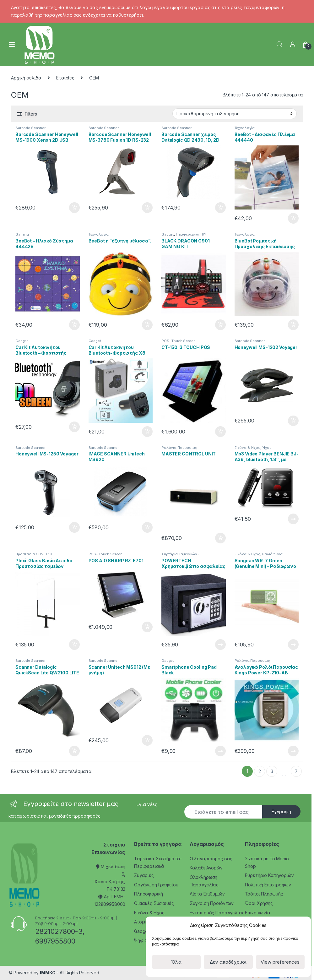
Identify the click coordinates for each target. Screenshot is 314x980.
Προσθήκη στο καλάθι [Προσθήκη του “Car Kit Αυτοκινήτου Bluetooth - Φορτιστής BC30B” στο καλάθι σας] (74, 427)
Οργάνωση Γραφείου (156, 885)
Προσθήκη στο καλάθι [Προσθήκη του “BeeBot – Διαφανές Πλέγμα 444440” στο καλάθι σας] (293, 218)
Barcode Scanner (30, 128)
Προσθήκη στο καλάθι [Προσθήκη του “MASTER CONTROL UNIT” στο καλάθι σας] (220, 538)
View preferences (280, 962)
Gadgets (143, 931)
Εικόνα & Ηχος (149, 913)
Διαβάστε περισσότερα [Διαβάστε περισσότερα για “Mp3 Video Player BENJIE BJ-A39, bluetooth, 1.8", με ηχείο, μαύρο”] (293, 519)
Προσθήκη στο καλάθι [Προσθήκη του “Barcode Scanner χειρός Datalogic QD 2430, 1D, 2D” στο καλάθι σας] (220, 208)
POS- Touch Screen (179, 341)
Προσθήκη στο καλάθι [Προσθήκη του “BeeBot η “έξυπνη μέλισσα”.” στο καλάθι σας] (147, 325)
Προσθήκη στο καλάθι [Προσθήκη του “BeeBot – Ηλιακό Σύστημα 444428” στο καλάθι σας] (74, 325)
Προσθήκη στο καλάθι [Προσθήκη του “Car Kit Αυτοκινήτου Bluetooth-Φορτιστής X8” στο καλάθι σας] (147, 432)
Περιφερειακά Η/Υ (191, 234)
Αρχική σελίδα (26, 78)
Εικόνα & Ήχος (247, 448)
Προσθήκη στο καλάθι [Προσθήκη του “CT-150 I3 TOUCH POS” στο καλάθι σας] (220, 432)
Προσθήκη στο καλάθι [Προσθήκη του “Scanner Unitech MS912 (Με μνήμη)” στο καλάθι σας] (147, 740)
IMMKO (48, 973)
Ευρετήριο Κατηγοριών (269, 875)
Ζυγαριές (144, 875)
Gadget (168, 234)
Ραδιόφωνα (272, 554)
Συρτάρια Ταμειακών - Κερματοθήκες (180, 556)
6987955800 (55, 941)
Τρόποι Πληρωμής (264, 894)
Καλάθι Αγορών (206, 868)
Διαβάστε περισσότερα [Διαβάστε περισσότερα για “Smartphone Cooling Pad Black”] (220, 751)
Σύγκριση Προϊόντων (212, 903)
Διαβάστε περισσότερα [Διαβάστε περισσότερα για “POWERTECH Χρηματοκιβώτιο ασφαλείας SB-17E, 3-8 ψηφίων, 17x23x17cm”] (220, 645)
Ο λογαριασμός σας (211, 859)
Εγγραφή (281, 811)
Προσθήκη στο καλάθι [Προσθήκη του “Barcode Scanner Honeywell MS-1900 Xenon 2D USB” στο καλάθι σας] (74, 208)
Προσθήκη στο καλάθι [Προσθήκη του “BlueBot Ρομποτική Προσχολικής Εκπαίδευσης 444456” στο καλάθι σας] (293, 325)
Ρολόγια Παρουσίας (179, 448)
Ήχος (267, 448)
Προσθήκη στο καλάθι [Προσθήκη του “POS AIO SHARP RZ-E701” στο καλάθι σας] (147, 627)
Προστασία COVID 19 (34, 554)
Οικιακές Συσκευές (154, 903)
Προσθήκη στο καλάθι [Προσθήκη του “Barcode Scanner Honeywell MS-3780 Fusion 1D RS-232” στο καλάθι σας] (147, 208)
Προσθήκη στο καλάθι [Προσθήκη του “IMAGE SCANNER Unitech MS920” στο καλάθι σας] (147, 527)
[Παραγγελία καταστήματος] (235, 114)
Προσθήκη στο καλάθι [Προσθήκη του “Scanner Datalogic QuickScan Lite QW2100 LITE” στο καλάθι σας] (74, 751)
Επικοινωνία (257, 913)
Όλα (176, 962)
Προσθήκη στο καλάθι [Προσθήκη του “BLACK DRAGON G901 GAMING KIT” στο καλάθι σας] (220, 325)
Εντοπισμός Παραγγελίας (217, 913)
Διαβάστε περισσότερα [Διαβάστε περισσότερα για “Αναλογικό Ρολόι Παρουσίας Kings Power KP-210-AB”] (293, 751)
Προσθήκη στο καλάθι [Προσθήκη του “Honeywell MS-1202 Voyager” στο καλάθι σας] (293, 421)
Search (279, 44)
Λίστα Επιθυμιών (207, 894)
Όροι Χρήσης (259, 903)
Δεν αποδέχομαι (228, 962)
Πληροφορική (148, 894)
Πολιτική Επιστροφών (268, 885)
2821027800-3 (59, 931)
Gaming (22, 234)
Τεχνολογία (245, 128)
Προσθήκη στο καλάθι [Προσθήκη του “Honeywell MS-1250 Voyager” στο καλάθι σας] (74, 527)
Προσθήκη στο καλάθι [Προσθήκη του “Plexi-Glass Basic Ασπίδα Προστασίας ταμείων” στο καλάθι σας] (74, 645)
